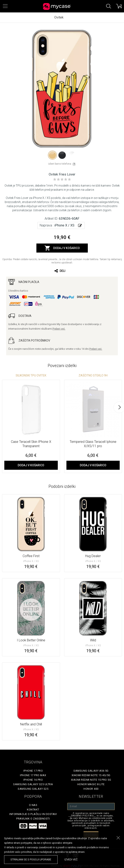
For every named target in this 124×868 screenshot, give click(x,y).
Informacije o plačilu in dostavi (33, 814)
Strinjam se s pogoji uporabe (31, 859)
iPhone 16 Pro (33, 780)
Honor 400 (91, 789)
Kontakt (33, 810)
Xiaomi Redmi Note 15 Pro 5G (91, 780)
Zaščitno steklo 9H (93, 375)
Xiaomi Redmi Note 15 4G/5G (91, 775)
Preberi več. (59, 329)
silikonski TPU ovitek (31, 375)
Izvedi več (71, 859)
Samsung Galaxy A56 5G (91, 771)
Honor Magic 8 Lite (91, 784)
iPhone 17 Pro (33, 771)
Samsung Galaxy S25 (33, 789)
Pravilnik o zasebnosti (33, 819)
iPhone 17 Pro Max (33, 775)
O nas (33, 805)
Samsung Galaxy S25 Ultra (33, 784)
